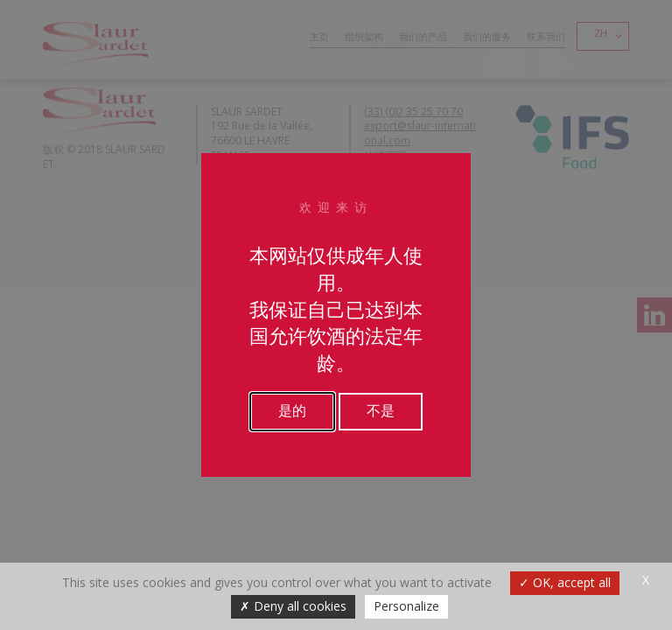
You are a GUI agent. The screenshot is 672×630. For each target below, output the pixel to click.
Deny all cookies (293, 606)
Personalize (406, 606)
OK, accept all (565, 582)
